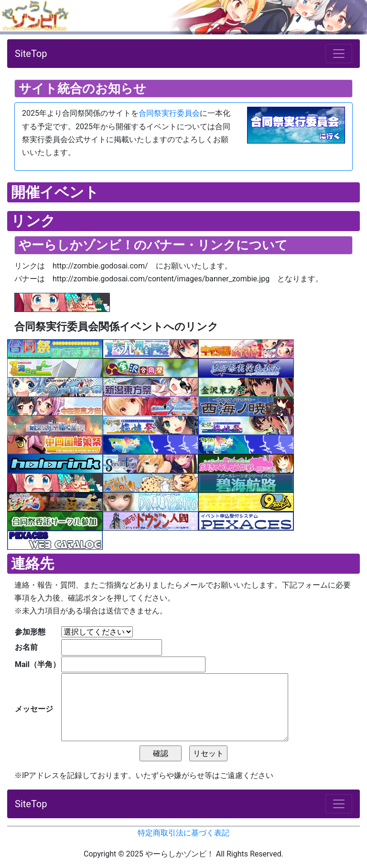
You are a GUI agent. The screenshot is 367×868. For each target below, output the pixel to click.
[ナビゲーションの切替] (339, 54)
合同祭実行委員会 (169, 113)
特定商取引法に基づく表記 (183, 833)
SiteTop (31, 54)
